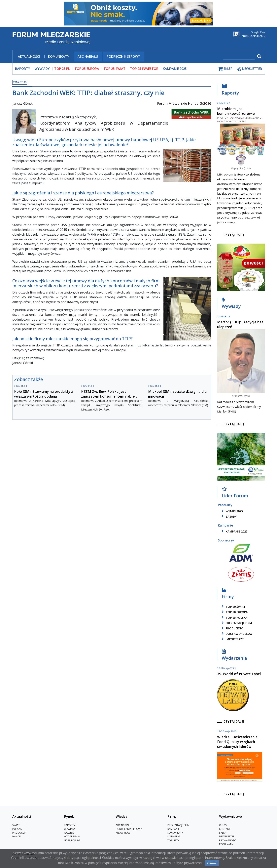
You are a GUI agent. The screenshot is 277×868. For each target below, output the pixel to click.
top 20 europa (234, 612)
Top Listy (173, 840)
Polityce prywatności (187, 863)
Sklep (223, 833)
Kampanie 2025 (175, 69)
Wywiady (231, 304)
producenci (232, 628)
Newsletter (227, 836)
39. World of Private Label (239, 674)
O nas (223, 825)
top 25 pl (62, 69)
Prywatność (227, 840)
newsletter (249, 69)
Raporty (230, 91)
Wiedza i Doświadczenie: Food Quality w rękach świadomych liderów (238, 742)
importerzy (232, 639)
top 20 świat (233, 607)
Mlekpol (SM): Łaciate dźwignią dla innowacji (177, 394)
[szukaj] (239, 57)
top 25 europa (87, 69)
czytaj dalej (234, 235)
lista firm (174, 836)
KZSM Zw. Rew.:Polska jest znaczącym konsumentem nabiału (109, 394)
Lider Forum (235, 493)
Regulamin (226, 844)
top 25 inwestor (144, 69)
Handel (17, 836)
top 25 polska (234, 618)
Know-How (123, 833)
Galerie (69, 833)
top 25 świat (115, 69)
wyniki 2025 (232, 511)
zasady (228, 516)
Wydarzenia (234, 656)
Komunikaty (59, 57)
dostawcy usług (236, 634)
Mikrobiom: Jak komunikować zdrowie (236, 111)
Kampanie (173, 829)
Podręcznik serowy (123, 57)
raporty (23, 69)
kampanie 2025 (234, 531)
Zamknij (212, 863)
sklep (225, 69)
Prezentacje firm (236, 623)
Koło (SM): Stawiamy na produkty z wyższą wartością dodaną (44, 394)
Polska (17, 829)
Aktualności (29, 57)
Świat (16, 825)
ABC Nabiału (88, 57)
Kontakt (225, 829)
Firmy (228, 594)
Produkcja (19, 833)
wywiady (42, 69)
